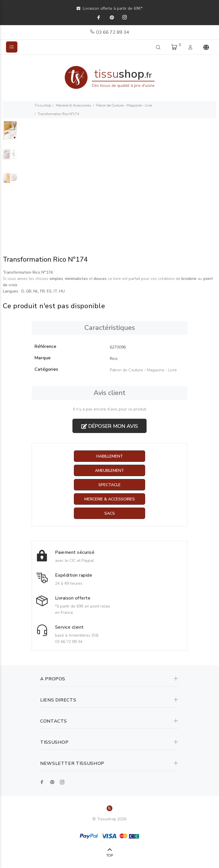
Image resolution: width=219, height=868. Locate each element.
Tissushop (43, 105)
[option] (10, 133)
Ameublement (109, 471)
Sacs (110, 513)
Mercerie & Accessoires (74, 105)
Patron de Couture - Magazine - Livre (124, 105)
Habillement (110, 456)
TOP (110, 855)
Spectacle (109, 485)
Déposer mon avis (110, 426)
